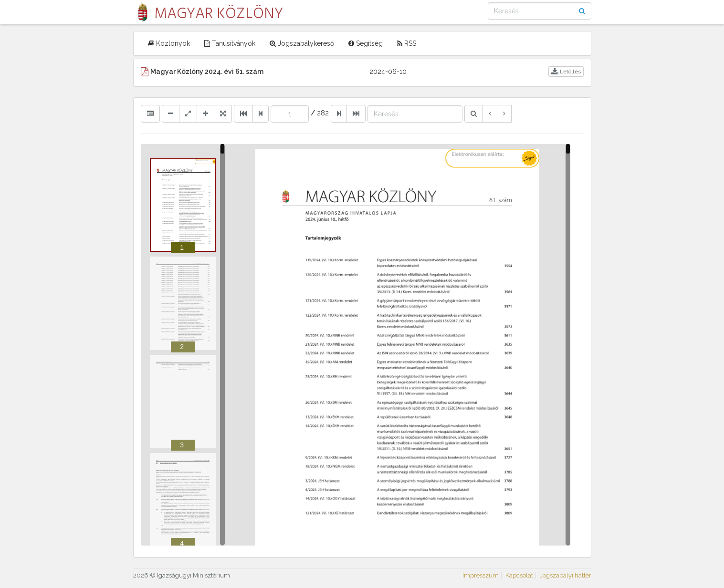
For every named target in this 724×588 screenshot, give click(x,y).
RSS (407, 43)
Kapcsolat (519, 575)
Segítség (366, 43)
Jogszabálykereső (302, 43)
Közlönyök (169, 43)
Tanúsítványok (230, 43)
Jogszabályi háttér (566, 575)
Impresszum (481, 575)
